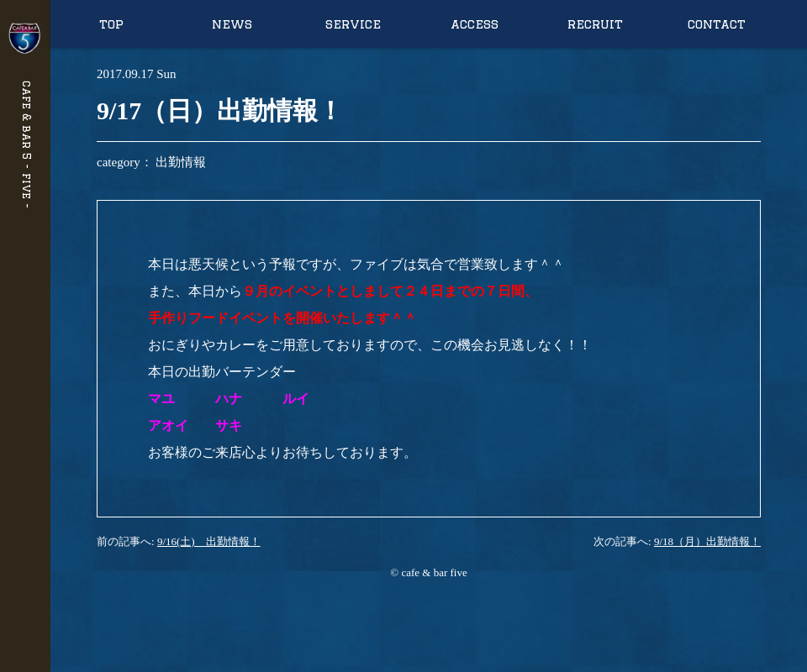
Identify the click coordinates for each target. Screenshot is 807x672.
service (353, 24)
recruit (595, 24)
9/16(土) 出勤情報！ (209, 541)
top (111, 24)
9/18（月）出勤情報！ (707, 541)
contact (717, 24)
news (232, 24)
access (475, 24)
